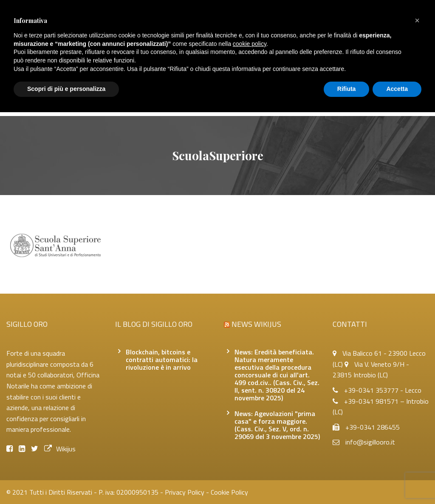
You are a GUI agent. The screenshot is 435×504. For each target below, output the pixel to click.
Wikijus (60, 449)
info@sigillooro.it (370, 442)
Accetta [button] (397, 89)
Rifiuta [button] (347, 89)
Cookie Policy (229, 492)
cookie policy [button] (250, 44)
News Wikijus (256, 324)
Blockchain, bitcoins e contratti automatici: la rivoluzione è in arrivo (162, 360)
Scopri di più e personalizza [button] (66, 89)
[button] (417, 20)
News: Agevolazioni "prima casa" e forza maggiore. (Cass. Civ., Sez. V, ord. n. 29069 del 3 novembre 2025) (277, 425)
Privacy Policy (185, 492)
